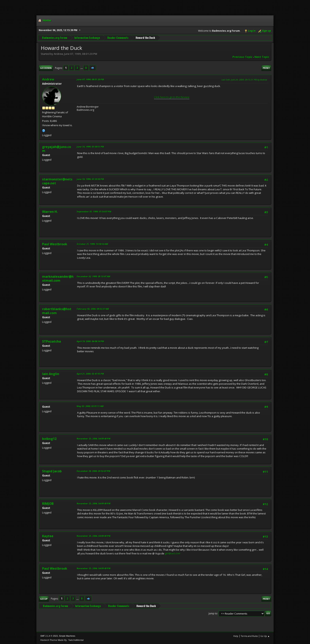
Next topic (262, 57)
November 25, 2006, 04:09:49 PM (94, 439)
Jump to (213, 613)
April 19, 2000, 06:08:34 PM (90, 341)
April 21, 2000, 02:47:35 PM (90, 374)
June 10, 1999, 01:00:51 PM (90, 147)
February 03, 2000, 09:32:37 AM (93, 309)
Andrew (48, 79)
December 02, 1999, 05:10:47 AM (94, 276)
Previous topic (242, 57)
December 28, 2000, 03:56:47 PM (94, 471)
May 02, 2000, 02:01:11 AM (90, 406)
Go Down (46, 68)
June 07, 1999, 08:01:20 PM (90, 79)
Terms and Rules (249, 636)
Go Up (44, 599)
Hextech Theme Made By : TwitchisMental (62, 640)
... (82, 68)
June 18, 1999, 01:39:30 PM (90, 179)
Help (236, 636)
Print (266, 68)
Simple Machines (67, 636)
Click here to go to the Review (172, 97)
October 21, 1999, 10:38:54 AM (92, 244)
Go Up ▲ (265, 636)
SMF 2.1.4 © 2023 (49, 636)
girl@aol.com (173, 553)
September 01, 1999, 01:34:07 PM (94, 212)
